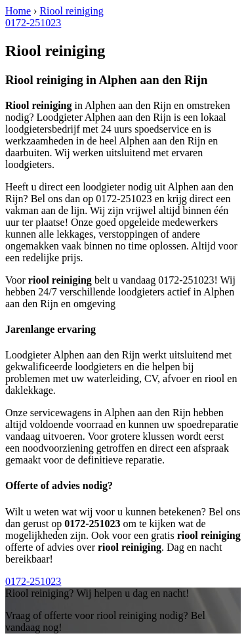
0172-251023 (33, 23)
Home (18, 11)
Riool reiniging (71, 11)
